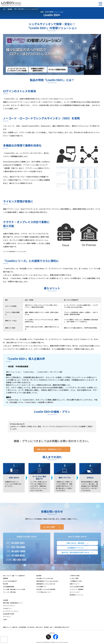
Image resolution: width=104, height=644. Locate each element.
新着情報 (5, 578)
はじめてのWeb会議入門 (10, 581)
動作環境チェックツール (76, 595)
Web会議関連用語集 (9, 587)
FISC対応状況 (31, 627)
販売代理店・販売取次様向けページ (13, 603)
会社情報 (5, 600)
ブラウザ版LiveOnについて (44, 592)
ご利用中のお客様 (75, 576)
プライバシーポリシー (9, 606)
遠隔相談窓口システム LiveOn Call (46, 584)
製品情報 (10, 9)
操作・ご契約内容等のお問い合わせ (60, 627)
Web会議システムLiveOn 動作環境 (46, 589)
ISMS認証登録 (22, 627)
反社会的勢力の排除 (9, 614)
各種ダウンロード (75, 584)
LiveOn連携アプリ (41, 587)
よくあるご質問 (74, 578)
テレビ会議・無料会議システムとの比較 (14, 589)
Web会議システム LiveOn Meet (45, 578)
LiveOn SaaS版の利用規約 (77, 587)
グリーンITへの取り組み (10, 592)
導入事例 (5, 584)
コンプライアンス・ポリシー (11, 611)
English (5, 619)
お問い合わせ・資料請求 (42, 627)
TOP (4, 9)
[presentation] (4, 640)
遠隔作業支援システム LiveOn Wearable (47, 581)
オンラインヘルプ (75, 592)
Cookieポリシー (7, 608)
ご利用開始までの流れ (76, 581)
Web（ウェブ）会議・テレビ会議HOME (14, 576)
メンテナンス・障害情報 (76, 589)
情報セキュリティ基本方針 (10, 627)
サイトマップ (7, 617)
